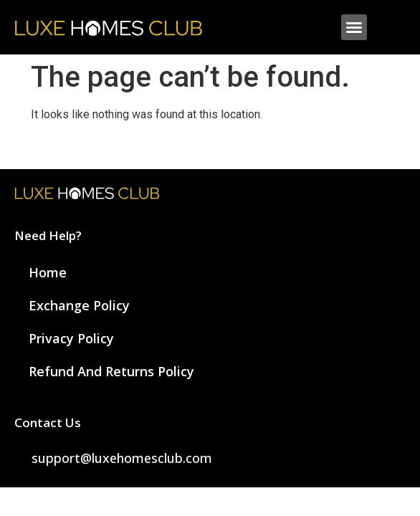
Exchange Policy (79, 305)
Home (48, 272)
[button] (354, 27)
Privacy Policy (71, 338)
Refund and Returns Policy (111, 371)
